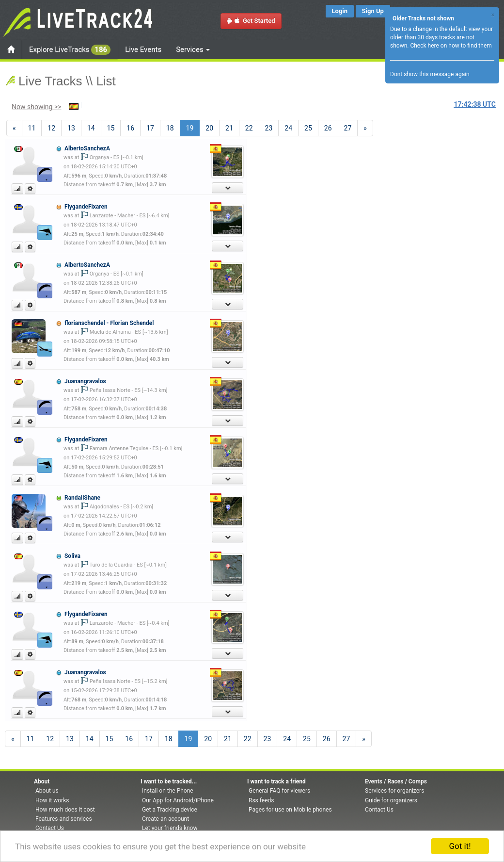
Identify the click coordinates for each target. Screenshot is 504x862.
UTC (475, 104)
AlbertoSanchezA (87, 148)
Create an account (165, 819)
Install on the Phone (168, 791)
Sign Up (373, 11)
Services (193, 49)
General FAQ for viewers (279, 791)
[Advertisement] (410, 197)
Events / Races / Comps (396, 781)
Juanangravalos (85, 381)
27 (348, 128)
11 (32, 128)
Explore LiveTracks (70, 50)
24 (288, 128)
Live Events (143, 49)
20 (209, 128)
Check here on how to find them (451, 46)
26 (328, 128)
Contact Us (50, 828)
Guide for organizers (391, 800)
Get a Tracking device (170, 810)
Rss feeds (261, 800)
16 (130, 128)
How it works (52, 800)
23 (269, 128)
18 (170, 128)
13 (71, 128)
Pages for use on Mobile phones (290, 810)
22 (249, 128)
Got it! (460, 846)
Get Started (251, 21)
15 (111, 128)
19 (193, 127)
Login (340, 11)
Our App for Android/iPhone (178, 800)
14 (91, 128)
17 (150, 128)
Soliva (72, 556)
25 (308, 128)
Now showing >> (37, 107)
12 (51, 128)
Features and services (64, 819)
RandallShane (82, 498)
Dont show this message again (430, 74)
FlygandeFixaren (86, 207)
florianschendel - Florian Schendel (109, 323)
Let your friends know (170, 828)
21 (229, 128)
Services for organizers (394, 791)
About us (47, 791)
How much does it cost (65, 810)
